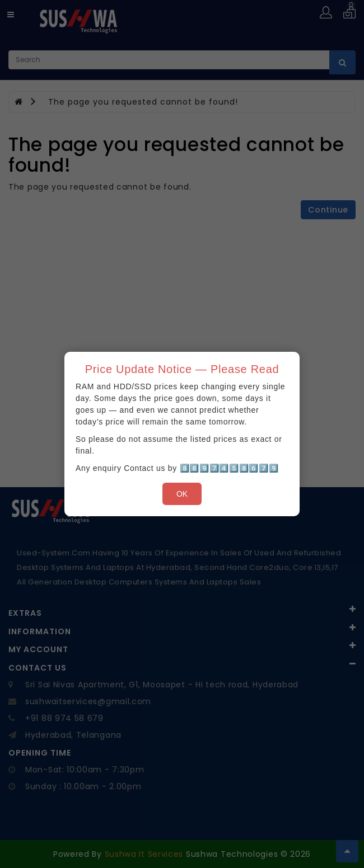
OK (182, 494)
